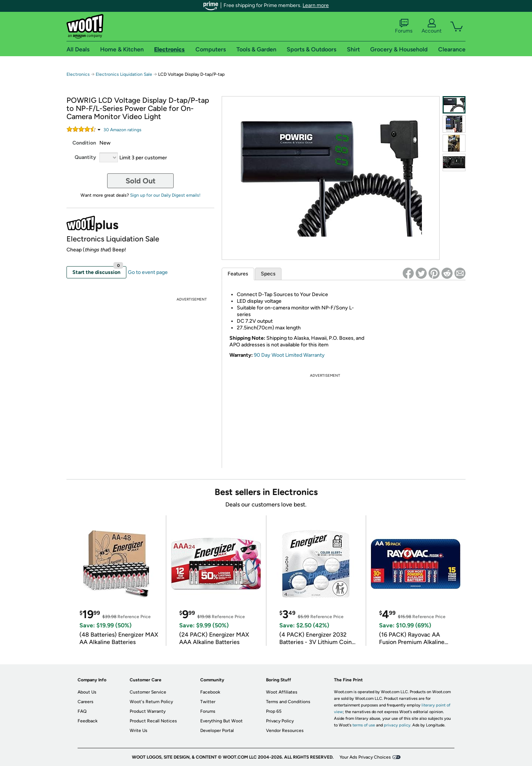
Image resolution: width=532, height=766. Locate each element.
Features (238, 274)
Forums (404, 26)
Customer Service (148, 692)
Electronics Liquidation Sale (124, 74)
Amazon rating (122, 130)
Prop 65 (274, 711)
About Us (87, 692)
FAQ (82, 711)
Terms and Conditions (288, 702)
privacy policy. (398, 725)
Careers (86, 702)
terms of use (364, 725)
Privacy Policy (280, 721)
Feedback (88, 721)
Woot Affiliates (282, 692)
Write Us (139, 731)
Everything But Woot (221, 721)
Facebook (210, 692)
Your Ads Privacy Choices (365, 757)
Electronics (78, 74)
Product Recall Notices (153, 721)
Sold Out (141, 181)
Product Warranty (148, 711)
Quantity (85, 157)
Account (432, 26)
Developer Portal (217, 731)
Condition (84, 143)
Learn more (316, 5)
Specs (268, 274)
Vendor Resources (285, 731)
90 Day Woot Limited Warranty (289, 355)
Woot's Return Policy (151, 702)
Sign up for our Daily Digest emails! (165, 195)
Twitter (208, 702)
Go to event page (148, 272)
